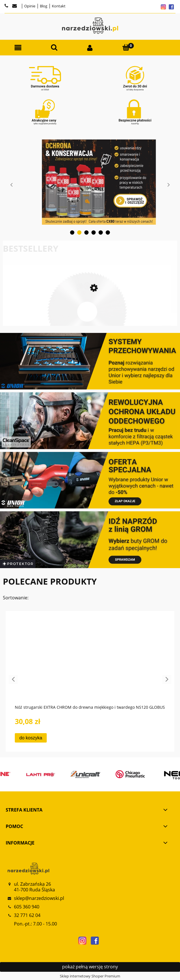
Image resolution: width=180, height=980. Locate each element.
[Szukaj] (54, 48)
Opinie (29, 6)
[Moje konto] (90, 48)
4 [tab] (94, 233)
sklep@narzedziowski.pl (39, 898)
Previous (11, 185)
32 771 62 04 (27, 915)
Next (169, 185)
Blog (43, 6)
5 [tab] (101, 233)
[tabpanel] (90, 182)
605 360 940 (27, 907)
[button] (18, 48)
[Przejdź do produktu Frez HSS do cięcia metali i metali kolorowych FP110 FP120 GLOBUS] (87, 320)
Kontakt (58, 6)
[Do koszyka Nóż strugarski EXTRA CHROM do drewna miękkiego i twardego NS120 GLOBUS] (31, 738)
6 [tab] (108, 233)
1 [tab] (72, 233)
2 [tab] (79, 233)
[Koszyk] (126, 48)
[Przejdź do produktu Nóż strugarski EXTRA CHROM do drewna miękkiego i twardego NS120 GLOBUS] (90, 663)
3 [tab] (86, 233)
